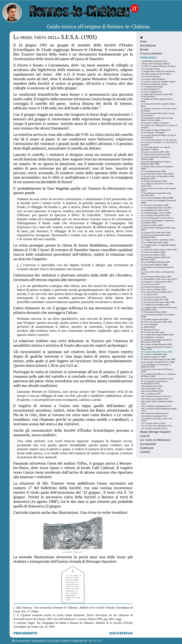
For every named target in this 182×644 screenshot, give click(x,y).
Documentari (148, 444)
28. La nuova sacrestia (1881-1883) (155, 152)
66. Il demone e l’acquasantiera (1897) (157, 282)
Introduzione (148, 45)
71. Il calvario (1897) (149, 294)
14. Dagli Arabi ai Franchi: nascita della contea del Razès (157, 95)
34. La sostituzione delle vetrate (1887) (157, 174)
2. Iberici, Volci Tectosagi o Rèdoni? (155, 64)
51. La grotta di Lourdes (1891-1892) (156, 232)
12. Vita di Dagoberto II (151, 89)
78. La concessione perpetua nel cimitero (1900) (158, 316)
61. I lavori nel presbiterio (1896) (154, 265)
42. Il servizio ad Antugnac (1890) (155, 205)
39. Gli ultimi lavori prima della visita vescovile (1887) (156, 194)
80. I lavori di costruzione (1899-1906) (157, 322)
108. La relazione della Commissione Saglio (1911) (159, 410)
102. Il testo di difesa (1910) (152, 391)
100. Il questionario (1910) (152, 386)
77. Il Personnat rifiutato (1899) (154, 312)
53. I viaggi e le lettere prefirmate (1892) (158, 240)
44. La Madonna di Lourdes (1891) (155, 210)
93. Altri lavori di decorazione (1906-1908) (158, 359)
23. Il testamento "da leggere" (153, 132)
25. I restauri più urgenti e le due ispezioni (159, 140)
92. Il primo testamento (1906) (153, 357)
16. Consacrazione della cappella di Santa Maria (158, 105)
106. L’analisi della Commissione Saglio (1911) (157, 402)
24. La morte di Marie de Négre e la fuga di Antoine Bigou (159, 136)
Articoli (145, 436)
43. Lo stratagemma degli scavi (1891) (156, 208)
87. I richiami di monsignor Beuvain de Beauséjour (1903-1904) (156, 341)
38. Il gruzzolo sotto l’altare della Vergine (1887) (158, 189)
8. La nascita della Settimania (153, 79)
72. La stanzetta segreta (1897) (154, 297)
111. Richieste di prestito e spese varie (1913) (157, 420)
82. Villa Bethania (148, 327)
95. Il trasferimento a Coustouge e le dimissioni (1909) (156, 366)
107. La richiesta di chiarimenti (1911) (156, 406)
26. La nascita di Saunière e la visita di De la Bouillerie (159, 143)
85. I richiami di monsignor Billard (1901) (157, 335)
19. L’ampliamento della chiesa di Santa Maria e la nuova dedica (157, 119)
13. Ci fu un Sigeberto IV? (151, 92)
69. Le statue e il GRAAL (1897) (154, 289)
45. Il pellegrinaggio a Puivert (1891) (156, 213)
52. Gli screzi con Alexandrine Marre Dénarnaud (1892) (156, 236)
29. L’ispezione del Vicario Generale (156, 154)
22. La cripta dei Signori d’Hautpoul (156, 130)
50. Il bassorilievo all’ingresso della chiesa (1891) (158, 229)
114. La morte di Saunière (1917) (154, 428)
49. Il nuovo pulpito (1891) (152, 225)
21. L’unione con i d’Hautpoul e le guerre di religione (159, 126)
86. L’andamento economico (152, 337)
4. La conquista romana (151, 69)
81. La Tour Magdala (149, 324)
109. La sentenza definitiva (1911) (155, 413)
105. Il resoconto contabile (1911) (155, 399)
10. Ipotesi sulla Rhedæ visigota (154, 84)
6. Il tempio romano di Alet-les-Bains (156, 74)
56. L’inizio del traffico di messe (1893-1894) (159, 250)
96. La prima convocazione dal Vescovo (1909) (157, 370)
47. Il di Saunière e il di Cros (157, 218)
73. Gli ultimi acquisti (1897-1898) (155, 300)
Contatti (145, 452)
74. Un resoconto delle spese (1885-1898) (158, 302)
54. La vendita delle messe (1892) (154, 242)
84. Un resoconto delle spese (153, 332)
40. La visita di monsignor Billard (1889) (157, 198)
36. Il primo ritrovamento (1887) (154, 181)
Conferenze (147, 448)
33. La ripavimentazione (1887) (154, 171)
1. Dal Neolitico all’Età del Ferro (154, 61)
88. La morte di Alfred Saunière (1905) (156, 344)
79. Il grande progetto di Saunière (155, 319)
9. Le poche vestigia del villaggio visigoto (158, 82)
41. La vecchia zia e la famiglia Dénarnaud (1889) (158, 201)
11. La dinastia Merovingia (152, 87)
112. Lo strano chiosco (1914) (153, 423)
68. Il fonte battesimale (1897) (153, 287)
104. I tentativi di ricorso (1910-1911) (156, 396)
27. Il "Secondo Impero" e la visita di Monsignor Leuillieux (155, 148)
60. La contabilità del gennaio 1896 (155, 262)
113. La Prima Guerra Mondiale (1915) (156, 426)
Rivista (144, 49)
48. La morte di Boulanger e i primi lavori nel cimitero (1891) (158, 222)
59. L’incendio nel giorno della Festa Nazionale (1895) (156, 258)
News (143, 41)
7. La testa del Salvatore (151, 76)
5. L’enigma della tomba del (158, 71)
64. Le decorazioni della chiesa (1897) (156, 277)
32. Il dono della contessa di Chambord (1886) (157, 168)
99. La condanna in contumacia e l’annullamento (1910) (154, 382)
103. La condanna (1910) (151, 394)
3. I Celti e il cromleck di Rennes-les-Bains (158, 66)
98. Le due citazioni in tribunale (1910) (157, 379)
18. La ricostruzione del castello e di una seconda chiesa (158, 114)
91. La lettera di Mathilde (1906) (154, 354)
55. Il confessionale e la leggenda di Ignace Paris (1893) (159, 246)
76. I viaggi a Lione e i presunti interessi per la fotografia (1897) (159, 308)
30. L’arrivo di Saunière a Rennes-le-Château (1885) (156, 158)
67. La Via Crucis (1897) (150, 284)
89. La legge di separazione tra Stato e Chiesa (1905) (157, 348)
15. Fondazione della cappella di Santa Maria (157, 100)
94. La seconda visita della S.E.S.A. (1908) (158, 362)
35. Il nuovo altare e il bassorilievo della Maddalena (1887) (158, 177)
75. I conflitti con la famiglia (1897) (155, 305)
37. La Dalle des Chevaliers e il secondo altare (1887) (157, 185)
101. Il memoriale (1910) (151, 389)
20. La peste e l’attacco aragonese (155, 123)
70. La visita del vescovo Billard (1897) (157, 292)
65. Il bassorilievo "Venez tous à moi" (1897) (159, 279)
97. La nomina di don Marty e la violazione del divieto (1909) (158, 375)
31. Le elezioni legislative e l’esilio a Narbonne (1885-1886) (156, 163)
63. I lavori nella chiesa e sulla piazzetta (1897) (158, 273)
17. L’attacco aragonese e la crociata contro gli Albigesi (159, 110)
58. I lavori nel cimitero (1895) (153, 255)
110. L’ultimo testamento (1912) (154, 416)
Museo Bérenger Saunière (155, 432)
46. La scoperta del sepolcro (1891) (155, 215)
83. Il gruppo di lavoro (150, 330)
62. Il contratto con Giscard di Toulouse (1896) (157, 268)
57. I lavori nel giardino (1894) (153, 252)
